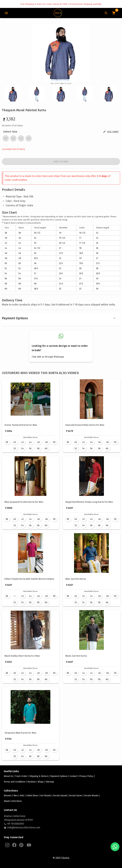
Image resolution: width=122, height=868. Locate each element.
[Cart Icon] (114, 13)
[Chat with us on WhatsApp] (115, 847)
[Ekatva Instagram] (7, 845)
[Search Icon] (106, 13)
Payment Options (59, 318)
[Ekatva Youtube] (29, 845)
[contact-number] (15, 824)
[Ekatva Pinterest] (21, 845)
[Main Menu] (6, 13)
